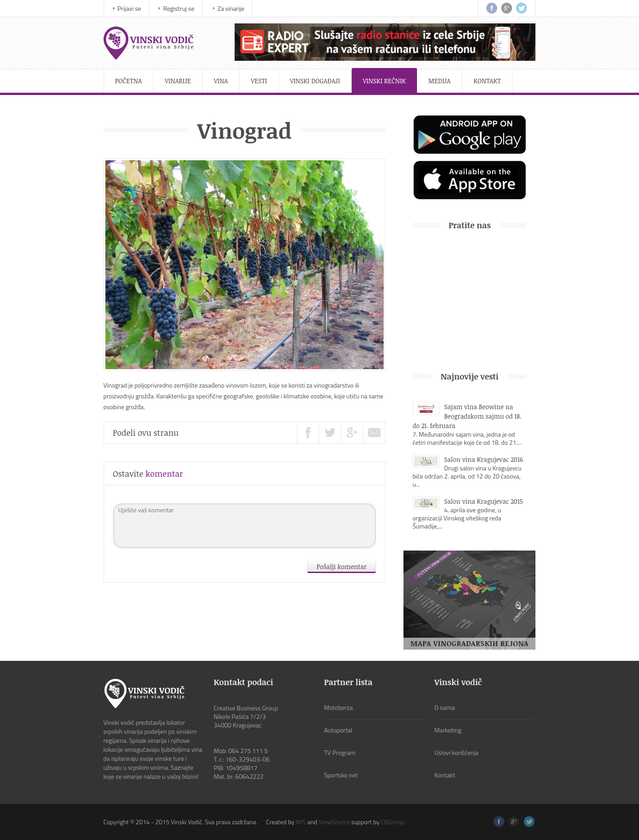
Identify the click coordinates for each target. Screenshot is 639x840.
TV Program (340, 752)
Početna (129, 81)
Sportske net (341, 775)
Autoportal (338, 730)
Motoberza (338, 707)
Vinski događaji (315, 81)
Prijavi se (129, 8)
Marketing (448, 730)
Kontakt (487, 81)
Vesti (259, 81)
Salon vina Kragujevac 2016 (483, 459)
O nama (444, 707)
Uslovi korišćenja (456, 752)
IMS (301, 822)
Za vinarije (231, 8)
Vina (221, 81)
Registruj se (179, 8)
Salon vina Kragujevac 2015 (483, 501)
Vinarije (178, 81)
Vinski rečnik (385, 81)
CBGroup (393, 822)
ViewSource (334, 822)
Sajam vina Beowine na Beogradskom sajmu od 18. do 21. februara (467, 416)
